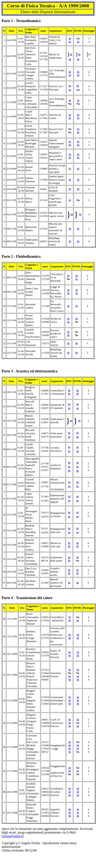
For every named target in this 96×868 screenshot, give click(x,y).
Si (70, 42)
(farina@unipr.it (12, 836)
